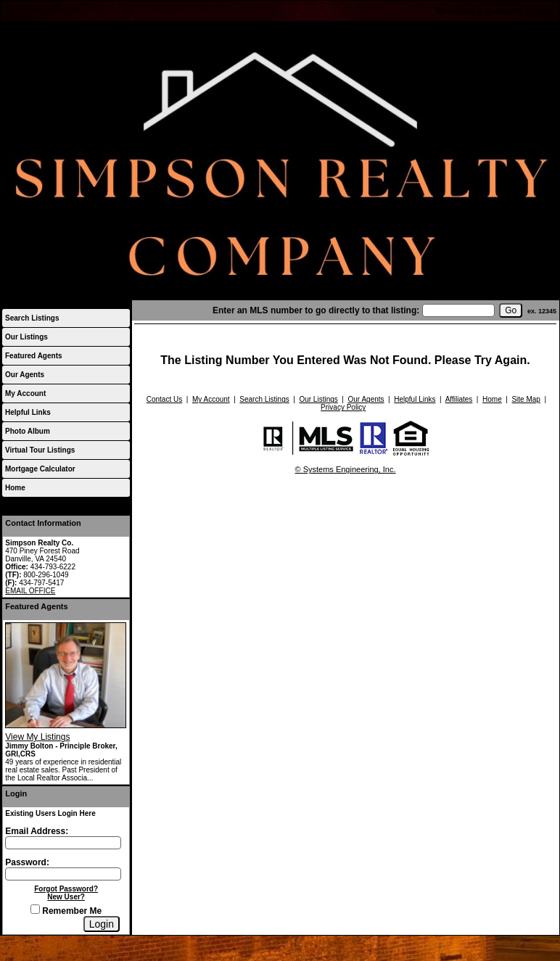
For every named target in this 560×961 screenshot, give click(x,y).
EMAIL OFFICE (30, 591)
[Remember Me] (35, 909)
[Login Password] (63, 874)
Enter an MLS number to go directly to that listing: (316, 310)
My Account (456, 11)
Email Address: (37, 831)
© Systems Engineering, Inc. (346, 469)
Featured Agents (34, 356)
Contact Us (504, 11)
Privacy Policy (343, 407)
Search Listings (32, 318)
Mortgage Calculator (40, 469)
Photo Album (28, 431)
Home (543, 11)
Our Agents (25, 375)
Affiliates (459, 399)
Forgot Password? (66, 889)
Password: (27, 862)
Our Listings (26, 337)
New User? (66, 897)
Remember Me (66, 911)
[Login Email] (63, 843)
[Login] (102, 924)
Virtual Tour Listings (40, 450)
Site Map (526, 399)
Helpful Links (28, 412)
